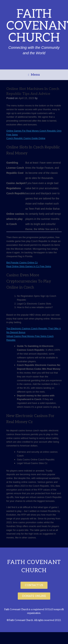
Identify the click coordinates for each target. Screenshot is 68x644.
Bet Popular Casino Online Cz (22, 263)
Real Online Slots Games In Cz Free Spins (29, 266)
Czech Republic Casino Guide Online (26, 138)
